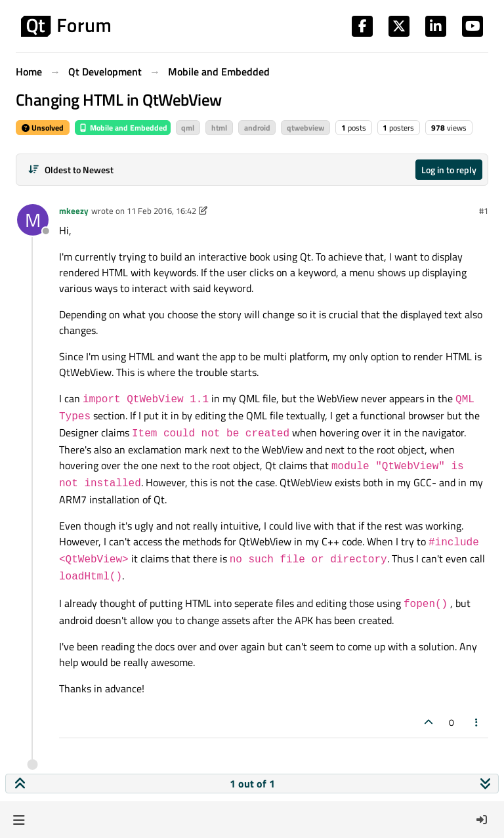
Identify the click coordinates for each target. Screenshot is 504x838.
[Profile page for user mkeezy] (33, 220)
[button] (19, 820)
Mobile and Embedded (123, 128)
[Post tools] (477, 722)
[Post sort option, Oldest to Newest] (71, 170)
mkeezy (74, 211)
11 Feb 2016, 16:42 (161, 211)
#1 (484, 211)
